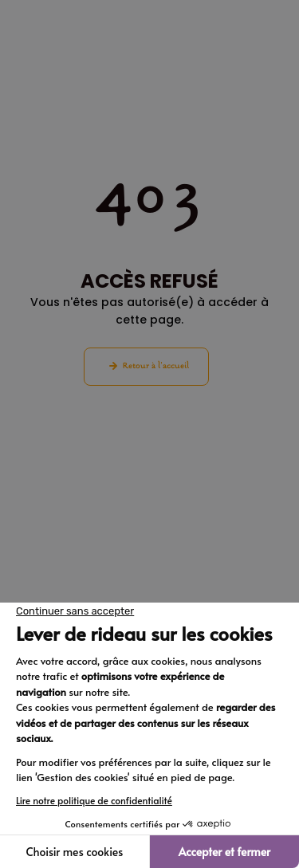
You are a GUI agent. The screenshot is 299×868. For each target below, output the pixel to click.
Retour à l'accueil (156, 366)
